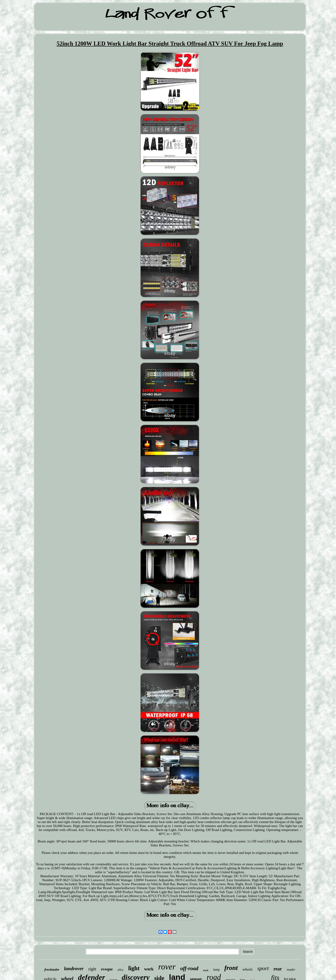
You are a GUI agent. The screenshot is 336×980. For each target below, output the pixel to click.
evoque (107, 969)
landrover (74, 969)
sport (263, 968)
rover (167, 967)
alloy (120, 970)
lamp (216, 970)
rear (278, 969)
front (231, 968)
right (92, 969)
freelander (52, 969)
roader (291, 970)
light (134, 968)
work (149, 969)
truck (206, 970)
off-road (189, 968)
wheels (248, 969)
